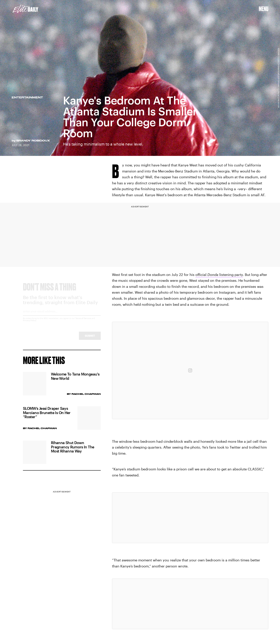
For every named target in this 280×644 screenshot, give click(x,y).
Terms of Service (83, 322)
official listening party (219, 275)
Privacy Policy (30, 324)
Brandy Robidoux (33, 140)
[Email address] (62, 316)
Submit (90, 339)
